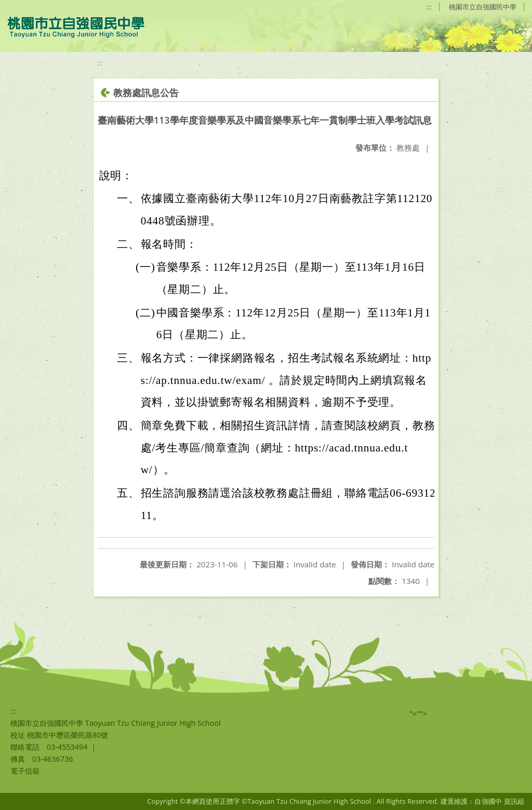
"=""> (418, 714)
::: (429, 7)
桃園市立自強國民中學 (483, 7)
